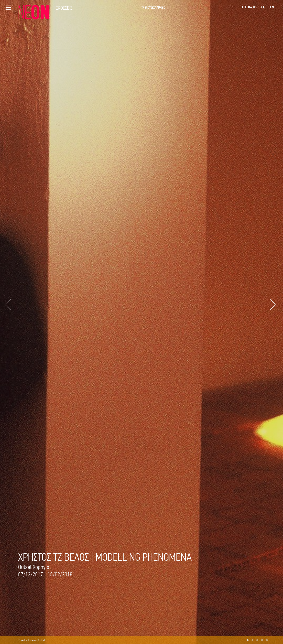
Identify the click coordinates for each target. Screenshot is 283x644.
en (272, 7)
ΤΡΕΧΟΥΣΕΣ (149, 8)
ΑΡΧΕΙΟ (161, 8)
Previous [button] (9, 304)
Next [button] (273, 304)
